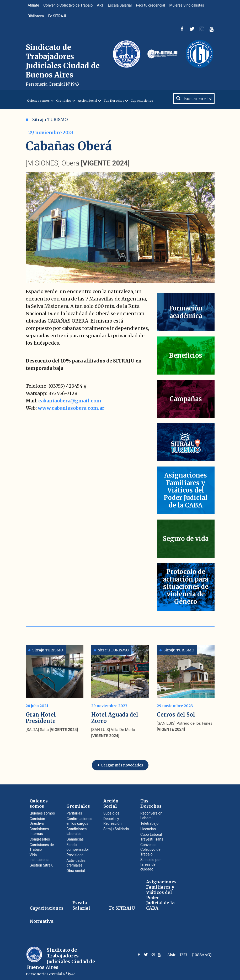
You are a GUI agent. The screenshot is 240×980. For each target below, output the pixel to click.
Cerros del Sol (176, 712)
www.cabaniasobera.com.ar (71, 414)
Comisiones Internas (39, 828)
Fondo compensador (78, 844)
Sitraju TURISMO (47, 126)
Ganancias (75, 836)
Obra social (76, 868)
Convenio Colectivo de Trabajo (70, 6)
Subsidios (111, 810)
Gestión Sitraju (42, 862)
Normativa (42, 918)
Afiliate (34, 6)
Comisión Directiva (37, 818)
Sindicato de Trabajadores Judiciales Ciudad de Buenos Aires (63, 69)
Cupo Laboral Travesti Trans (152, 834)
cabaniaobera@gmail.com (70, 407)
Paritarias (74, 810)
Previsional (75, 852)
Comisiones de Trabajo (42, 844)
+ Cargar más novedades (120, 762)
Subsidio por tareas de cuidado (151, 862)
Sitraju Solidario (116, 826)
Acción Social (87, 107)
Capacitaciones (142, 107)
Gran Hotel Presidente (41, 715)
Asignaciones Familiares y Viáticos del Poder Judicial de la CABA (161, 892)
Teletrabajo (149, 821)
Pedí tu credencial (155, 6)
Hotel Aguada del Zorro (115, 715)
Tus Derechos (114, 107)
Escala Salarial (123, 6)
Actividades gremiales (76, 860)
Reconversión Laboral (151, 813)
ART (103, 6)
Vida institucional (40, 854)
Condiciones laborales (76, 828)
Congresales (40, 836)
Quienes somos (38, 107)
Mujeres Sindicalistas (192, 6)
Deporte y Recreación (112, 818)
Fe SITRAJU (59, 19)
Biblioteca (36, 19)
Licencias (148, 826)
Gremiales (64, 107)
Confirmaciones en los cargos (79, 818)
